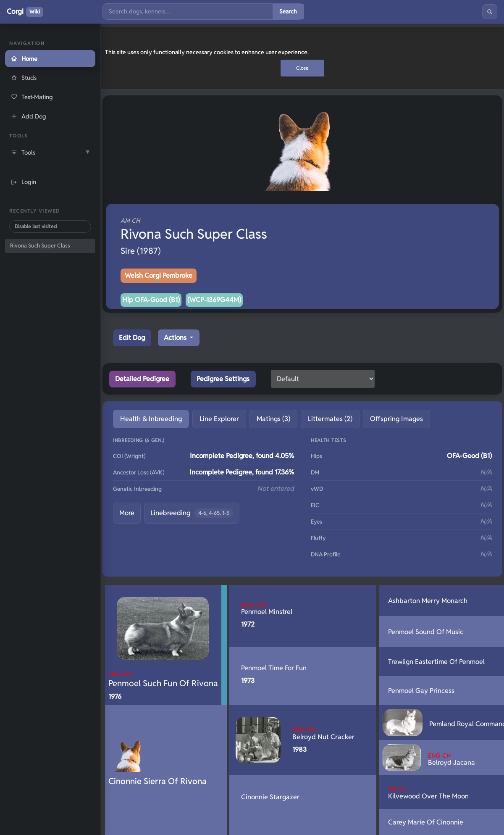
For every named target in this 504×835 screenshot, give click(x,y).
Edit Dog (132, 338)
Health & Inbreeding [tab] (151, 419)
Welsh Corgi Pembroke (159, 275)
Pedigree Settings (223, 379)
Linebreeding (192, 513)
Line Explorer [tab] (219, 419)
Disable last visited (36, 226)
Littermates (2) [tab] (330, 419)
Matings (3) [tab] (273, 419)
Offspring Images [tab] (396, 419)
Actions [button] (176, 338)
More (127, 513)
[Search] (188, 12)
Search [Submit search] (288, 11)
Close (302, 68)
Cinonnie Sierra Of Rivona (157, 781)
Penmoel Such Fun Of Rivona (163, 679)
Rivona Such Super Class (40, 246)
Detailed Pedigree (142, 379)
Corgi (25, 12)
